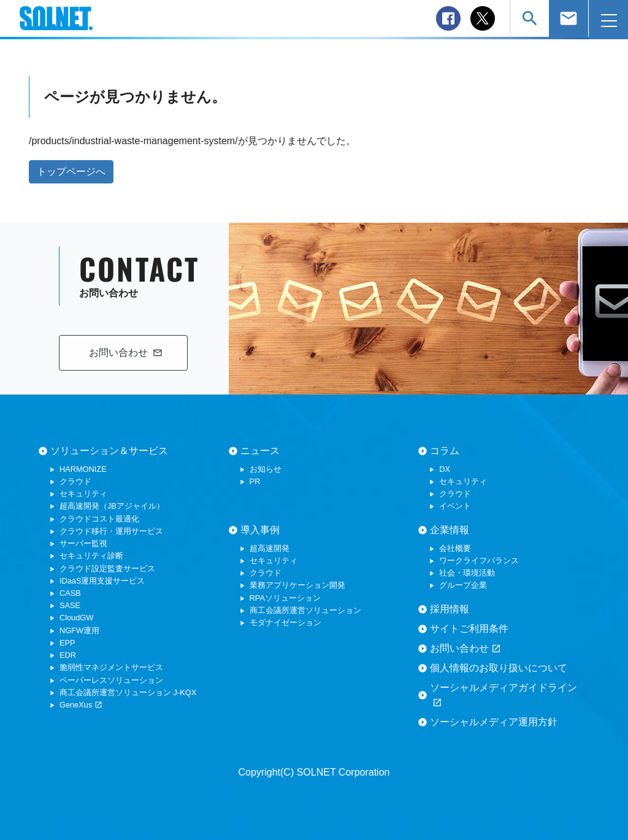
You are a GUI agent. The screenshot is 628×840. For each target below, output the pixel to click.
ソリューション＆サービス (109, 451)
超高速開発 (270, 548)
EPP (67, 643)
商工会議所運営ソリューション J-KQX (128, 692)
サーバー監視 (83, 543)
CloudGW (76, 618)
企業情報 (450, 530)
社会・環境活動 (467, 573)
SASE (70, 605)
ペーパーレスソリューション (111, 680)
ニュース (260, 451)
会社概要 (455, 548)
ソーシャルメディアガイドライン (504, 695)
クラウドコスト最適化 (99, 519)
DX (445, 469)
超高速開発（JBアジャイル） (112, 506)
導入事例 (260, 530)
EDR (68, 655)
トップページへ (71, 171)
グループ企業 (463, 585)
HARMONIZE (83, 469)
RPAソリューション (285, 598)
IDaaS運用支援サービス (102, 581)
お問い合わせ (465, 649)
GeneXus (81, 705)
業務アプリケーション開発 (297, 585)
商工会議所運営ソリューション (305, 610)
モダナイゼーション (285, 622)
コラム (445, 451)
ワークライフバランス (479, 561)
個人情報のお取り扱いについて (499, 668)
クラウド (75, 481)
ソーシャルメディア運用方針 (494, 722)
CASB (70, 593)
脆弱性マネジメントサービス (111, 667)
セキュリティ (83, 494)
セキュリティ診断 (91, 556)
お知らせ (266, 469)
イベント (455, 506)
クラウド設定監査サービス (107, 568)
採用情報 (450, 609)
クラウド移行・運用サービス (111, 531)
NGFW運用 (79, 630)
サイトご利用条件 (469, 629)
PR (255, 481)
